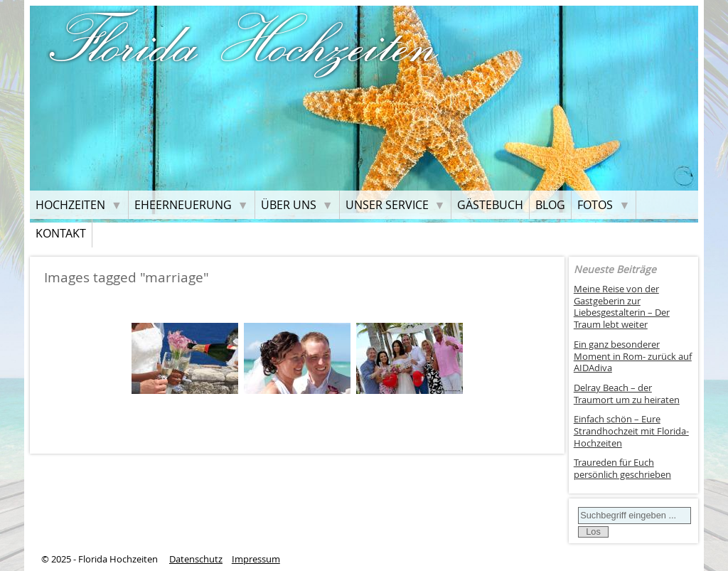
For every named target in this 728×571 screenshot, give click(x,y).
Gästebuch (490, 205)
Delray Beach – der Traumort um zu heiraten (627, 394)
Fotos (595, 205)
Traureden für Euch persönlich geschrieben (622, 469)
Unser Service (387, 205)
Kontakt (61, 233)
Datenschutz (196, 559)
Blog (550, 205)
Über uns (289, 205)
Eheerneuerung (183, 205)
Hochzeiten (70, 205)
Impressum (256, 559)
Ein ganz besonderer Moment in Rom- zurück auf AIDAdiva (633, 356)
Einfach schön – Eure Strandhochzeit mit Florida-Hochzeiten (631, 431)
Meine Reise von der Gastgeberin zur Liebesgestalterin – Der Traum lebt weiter (622, 307)
